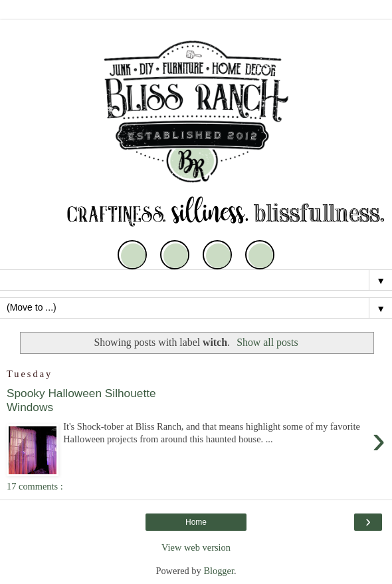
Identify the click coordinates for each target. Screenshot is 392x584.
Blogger (219, 571)
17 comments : (35, 486)
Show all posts (267, 342)
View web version (196, 547)
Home (196, 522)
